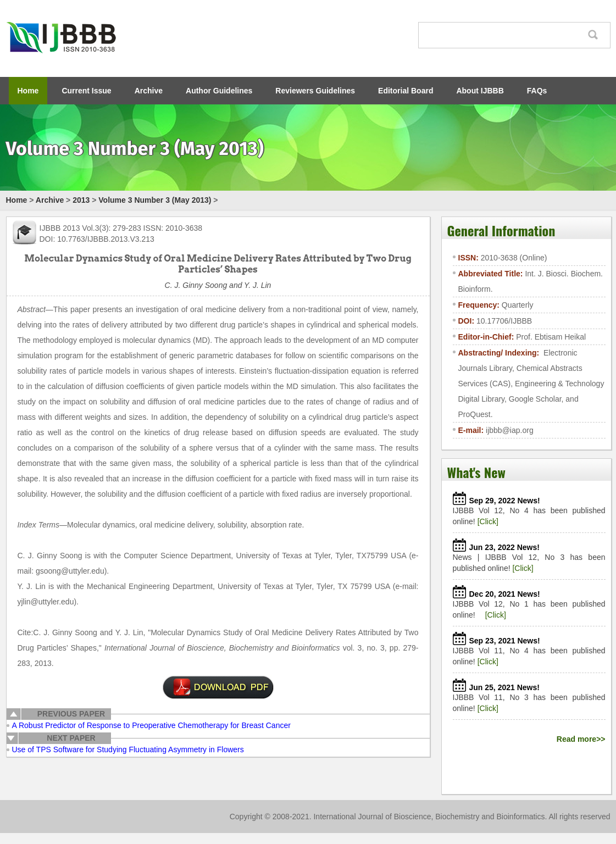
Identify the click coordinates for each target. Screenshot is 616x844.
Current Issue (86, 91)
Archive (149, 91)
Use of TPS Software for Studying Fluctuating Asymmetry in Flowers (128, 749)
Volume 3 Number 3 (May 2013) (155, 200)
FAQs (537, 91)
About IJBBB (480, 91)
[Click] (488, 521)
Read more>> (581, 739)
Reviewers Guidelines (315, 91)
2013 (81, 200)
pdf (218, 687)
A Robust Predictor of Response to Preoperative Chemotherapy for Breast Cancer (151, 725)
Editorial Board (406, 91)
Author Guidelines (219, 91)
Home (28, 91)
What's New (476, 472)
